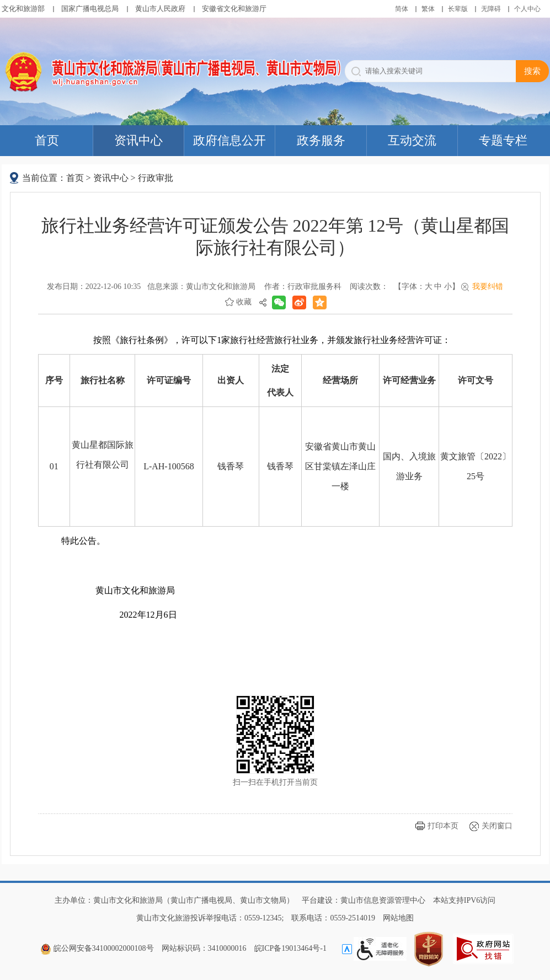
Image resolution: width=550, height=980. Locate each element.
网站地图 (398, 918)
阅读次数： (369, 286)
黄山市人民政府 (160, 9)
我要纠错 (488, 286)
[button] (458, 9)
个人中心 (527, 9)
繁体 (428, 9)
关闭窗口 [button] (497, 826)
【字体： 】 (427, 286)
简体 (402, 9)
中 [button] (438, 286)
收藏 (244, 302)
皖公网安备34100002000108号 (97, 948)
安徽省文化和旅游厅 (234, 9)
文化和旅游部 (23, 9)
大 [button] (429, 286)
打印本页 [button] (443, 826)
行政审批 (156, 178)
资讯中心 (111, 178)
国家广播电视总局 (90, 9)
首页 (75, 178)
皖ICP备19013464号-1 (290, 948)
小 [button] (448, 286)
